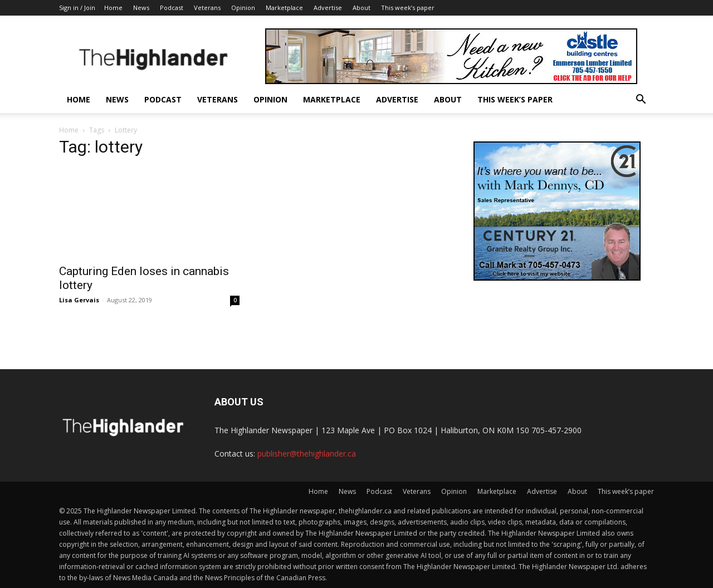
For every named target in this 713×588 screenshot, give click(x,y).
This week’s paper (408, 8)
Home (113, 8)
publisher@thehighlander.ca (307, 454)
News (141, 8)
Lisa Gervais (79, 300)
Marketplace (284, 8)
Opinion (243, 8)
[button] (641, 101)
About (362, 8)
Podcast (172, 8)
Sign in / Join (77, 8)
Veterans (207, 8)
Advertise (328, 8)
